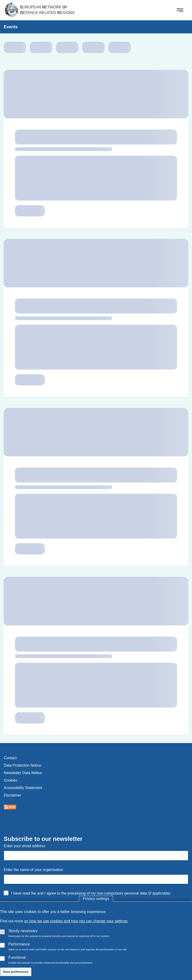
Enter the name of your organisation (33, 870)
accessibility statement (23, 788)
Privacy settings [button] (96, 899)
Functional (17, 957)
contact (10, 758)
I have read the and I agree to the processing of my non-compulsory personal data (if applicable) (91, 893)
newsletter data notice (23, 773)
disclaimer (12, 795)
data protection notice (22, 765)
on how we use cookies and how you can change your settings (76, 921)
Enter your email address (25, 846)
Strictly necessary (23, 931)
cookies (11, 780)
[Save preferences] (16, 972)
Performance (19, 944)
